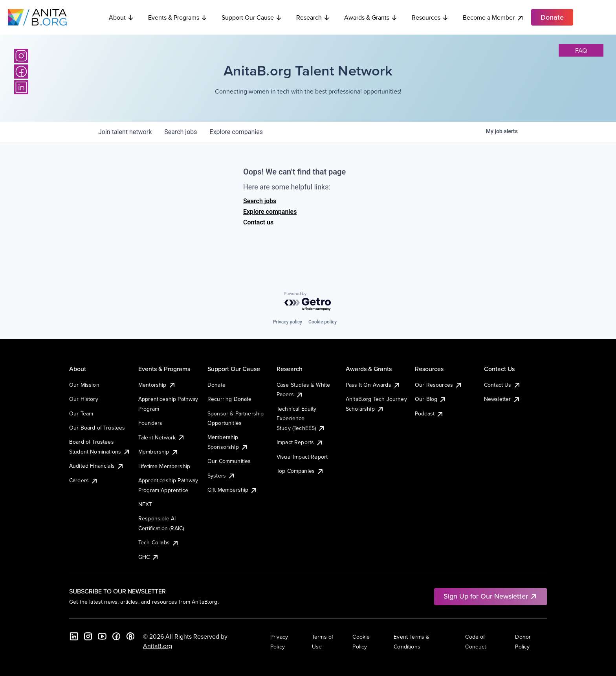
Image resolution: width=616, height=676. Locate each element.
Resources (430, 17)
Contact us (258, 222)
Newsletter (502, 399)
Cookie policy (323, 322)
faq (581, 50)
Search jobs (260, 201)
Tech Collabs (159, 542)
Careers (84, 480)
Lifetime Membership (164, 466)
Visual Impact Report (302, 457)
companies (236, 132)
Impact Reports (300, 442)
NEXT (145, 504)
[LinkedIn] (21, 87)
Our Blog (431, 399)
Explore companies (270, 212)
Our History (84, 399)
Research (313, 17)
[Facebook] (21, 72)
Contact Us (502, 385)
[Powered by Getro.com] (308, 302)
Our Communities (229, 461)
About (121, 17)
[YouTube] (102, 636)
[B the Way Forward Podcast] (130, 636)
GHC (149, 557)
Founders (150, 423)
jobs (181, 132)
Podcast (429, 413)
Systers (221, 476)
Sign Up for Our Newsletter (490, 596)
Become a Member (493, 17)
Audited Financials (97, 466)
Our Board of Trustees (97, 428)
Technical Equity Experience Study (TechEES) (301, 418)
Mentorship (157, 385)
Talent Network (162, 437)
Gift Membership (233, 490)
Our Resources (439, 385)
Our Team (81, 413)
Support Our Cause (252, 17)
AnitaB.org (158, 646)
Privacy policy (288, 322)
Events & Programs (178, 17)
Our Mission (84, 385)
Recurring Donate (230, 399)
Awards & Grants (371, 17)
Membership (159, 452)
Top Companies (300, 471)
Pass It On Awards (373, 385)
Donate (216, 385)
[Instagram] (21, 56)
